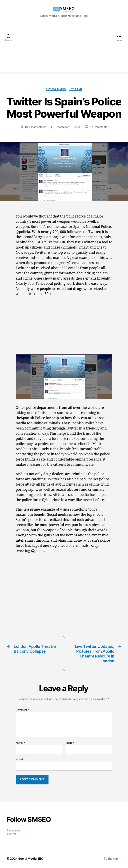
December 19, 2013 (68, 127)
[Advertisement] (64, 49)
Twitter (75, 89)
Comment (23, 710)
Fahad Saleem (38, 127)
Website (20, 759)
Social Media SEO (31, 859)
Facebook (13, 830)
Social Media (56, 89)
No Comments (98, 127)
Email (70, 743)
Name (20, 743)
